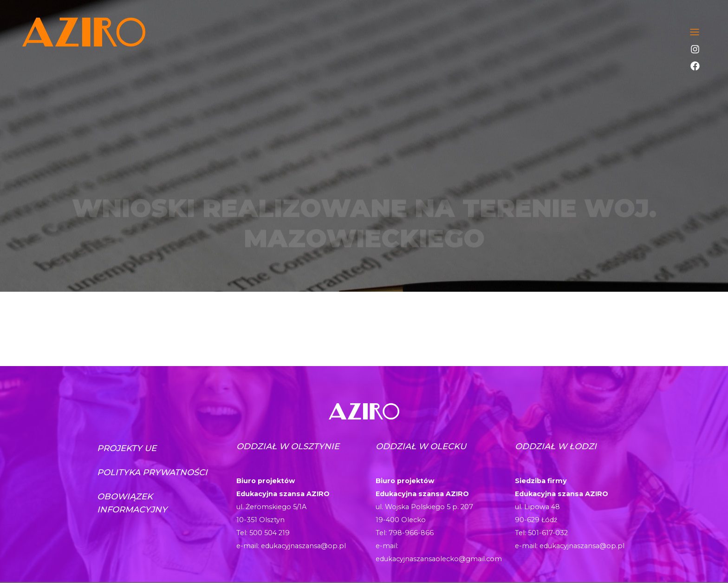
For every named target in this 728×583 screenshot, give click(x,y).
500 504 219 (270, 533)
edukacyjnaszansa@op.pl (303, 546)
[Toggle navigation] (695, 32)
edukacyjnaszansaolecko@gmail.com (439, 559)
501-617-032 (548, 533)
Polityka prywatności (152, 472)
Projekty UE (127, 448)
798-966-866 (411, 533)
